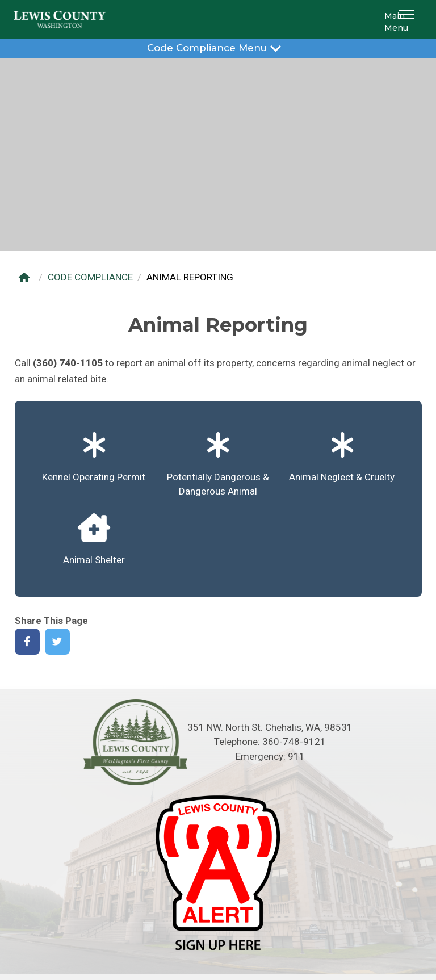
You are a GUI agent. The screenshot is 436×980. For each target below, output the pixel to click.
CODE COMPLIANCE (90, 277)
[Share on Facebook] (28, 642)
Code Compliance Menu (218, 47)
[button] (408, 19)
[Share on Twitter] (58, 642)
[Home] (27, 277)
